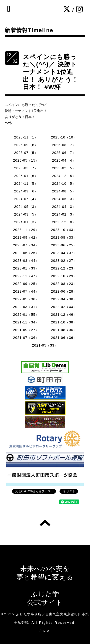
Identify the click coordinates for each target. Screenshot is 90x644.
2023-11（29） (26, 230)
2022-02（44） (64, 307)
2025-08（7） (64, 145)
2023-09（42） (26, 237)
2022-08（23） (64, 284)
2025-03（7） (26, 168)
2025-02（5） (64, 168)
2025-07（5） (26, 153)
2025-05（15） (26, 160)
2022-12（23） (64, 268)
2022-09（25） (26, 284)
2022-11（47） (26, 276)
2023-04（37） (64, 253)
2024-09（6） (26, 191)
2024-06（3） (64, 199)
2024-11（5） (26, 184)
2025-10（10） (64, 137)
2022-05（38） (26, 299)
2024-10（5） (64, 184)
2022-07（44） (26, 291)
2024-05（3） (26, 207)
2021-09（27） (26, 330)
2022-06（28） (64, 291)
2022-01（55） (26, 315)
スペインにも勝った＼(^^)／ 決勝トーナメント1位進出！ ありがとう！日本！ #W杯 (51, 72)
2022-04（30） (64, 299)
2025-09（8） (26, 145)
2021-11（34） (26, 322)
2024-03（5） (26, 214)
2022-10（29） (64, 276)
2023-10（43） (64, 230)
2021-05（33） (45, 345)
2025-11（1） (26, 137)
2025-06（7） (64, 153)
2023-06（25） (64, 245)
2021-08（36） (64, 330)
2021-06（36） (64, 338)
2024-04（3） (64, 207)
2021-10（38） (64, 322)
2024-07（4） (26, 199)
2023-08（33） (64, 237)
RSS (47, 631)
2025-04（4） (64, 160)
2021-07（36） (26, 338)
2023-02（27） (64, 261)
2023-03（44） (26, 261)
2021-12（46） (64, 315)
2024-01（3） (26, 222)
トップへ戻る (45, 523)
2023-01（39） (26, 268)
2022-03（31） (26, 307)
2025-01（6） (26, 176)
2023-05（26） (26, 253)
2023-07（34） (26, 245)
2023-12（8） (64, 222)
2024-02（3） (64, 214)
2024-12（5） (64, 176)
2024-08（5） (64, 191)
